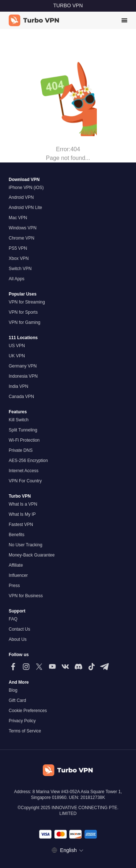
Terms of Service (25, 731)
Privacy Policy (22, 721)
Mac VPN (18, 218)
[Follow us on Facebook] (13, 667)
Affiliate (16, 565)
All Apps (17, 279)
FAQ (13, 619)
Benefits (17, 535)
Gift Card (17, 700)
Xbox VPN (19, 258)
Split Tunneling (23, 430)
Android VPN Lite (25, 208)
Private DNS (21, 450)
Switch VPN (20, 269)
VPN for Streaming (27, 302)
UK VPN (17, 356)
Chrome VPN (22, 238)
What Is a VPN (23, 504)
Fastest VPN (21, 525)
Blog (13, 690)
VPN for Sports (23, 312)
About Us (18, 639)
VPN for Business (26, 596)
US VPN (17, 346)
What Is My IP (22, 514)
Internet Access (24, 471)
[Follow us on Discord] (78, 667)
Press (14, 586)
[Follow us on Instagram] (26, 667)
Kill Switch (19, 420)
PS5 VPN (18, 248)
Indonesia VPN (23, 376)
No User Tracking (26, 545)
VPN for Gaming (24, 322)
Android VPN (21, 197)
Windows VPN (23, 228)
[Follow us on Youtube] (52, 667)
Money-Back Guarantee (32, 555)
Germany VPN (23, 366)
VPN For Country (25, 481)
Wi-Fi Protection (24, 440)
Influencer (18, 575)
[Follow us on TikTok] (91, 667)
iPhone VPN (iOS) (26, 188)
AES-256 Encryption (28, 461)
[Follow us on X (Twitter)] (39, 667)
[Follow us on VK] (65, 667)
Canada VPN (21, 397)
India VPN (18, 386)
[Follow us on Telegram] (104, 667)
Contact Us (19, 629)
